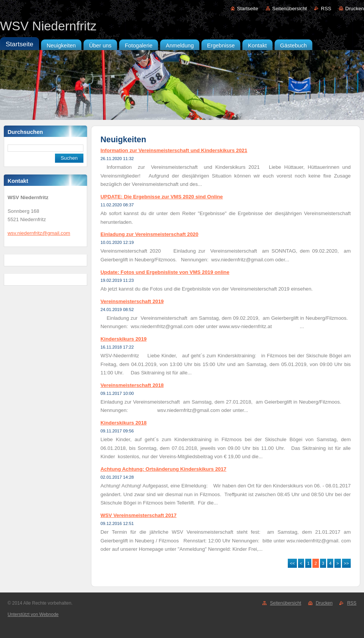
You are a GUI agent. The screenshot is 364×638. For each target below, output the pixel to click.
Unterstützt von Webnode (33, 614)
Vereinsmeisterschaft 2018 (132, 385)
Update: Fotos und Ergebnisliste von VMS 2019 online (165, 272)
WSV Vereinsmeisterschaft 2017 (139, 515)
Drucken (355, 9)
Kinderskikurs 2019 (124, 339)
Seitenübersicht (289, 9)
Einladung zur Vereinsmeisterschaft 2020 (149, 234)
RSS (326, 9)
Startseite (248, 9)
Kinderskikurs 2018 (124, 423)
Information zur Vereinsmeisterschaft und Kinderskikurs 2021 (174, 150)
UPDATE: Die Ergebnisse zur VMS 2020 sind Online (162, 197)
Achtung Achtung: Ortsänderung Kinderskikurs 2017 (163, 469)
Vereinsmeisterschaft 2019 (132, 301)
